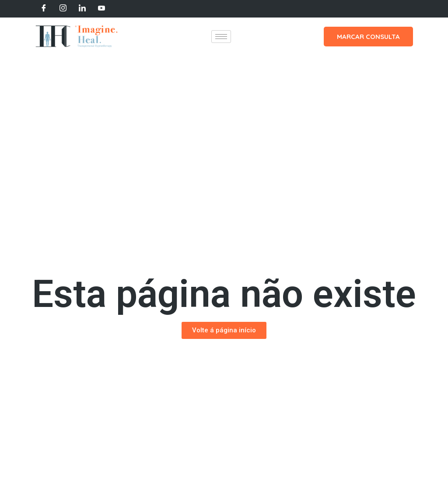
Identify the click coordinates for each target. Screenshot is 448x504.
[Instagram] (63, 9)
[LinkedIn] (82, 9)
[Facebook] (44, 9)
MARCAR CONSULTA (368, 37)
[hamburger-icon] (221, 37)
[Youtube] (101, 9)
